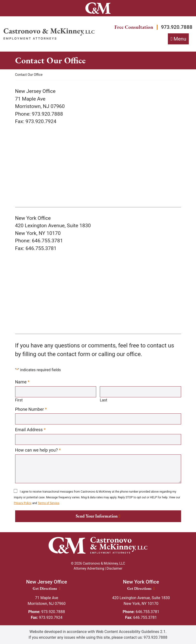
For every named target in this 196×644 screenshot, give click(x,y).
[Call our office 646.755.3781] (47, 241)
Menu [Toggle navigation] (180, 39)
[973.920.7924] (41, 122)
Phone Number (31, 409)
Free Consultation (133, 27)
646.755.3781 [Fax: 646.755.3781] (141, 617)
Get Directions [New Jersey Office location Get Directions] (47, 588)
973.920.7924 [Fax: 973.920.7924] (47, 617)
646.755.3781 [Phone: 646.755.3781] (141, 612)
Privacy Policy (23, 503)
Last (104, 400)
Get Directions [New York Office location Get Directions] (141, 588)
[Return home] (49, 34)
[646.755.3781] (41, 248)
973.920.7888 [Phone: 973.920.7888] (47, 612)
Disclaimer (114, 568)
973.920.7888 (177, 27)
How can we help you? (38, 450)
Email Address (30, 430)
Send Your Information (97, 516)
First (19, 400)
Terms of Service (49, 503)
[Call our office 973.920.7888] (47, 114)
